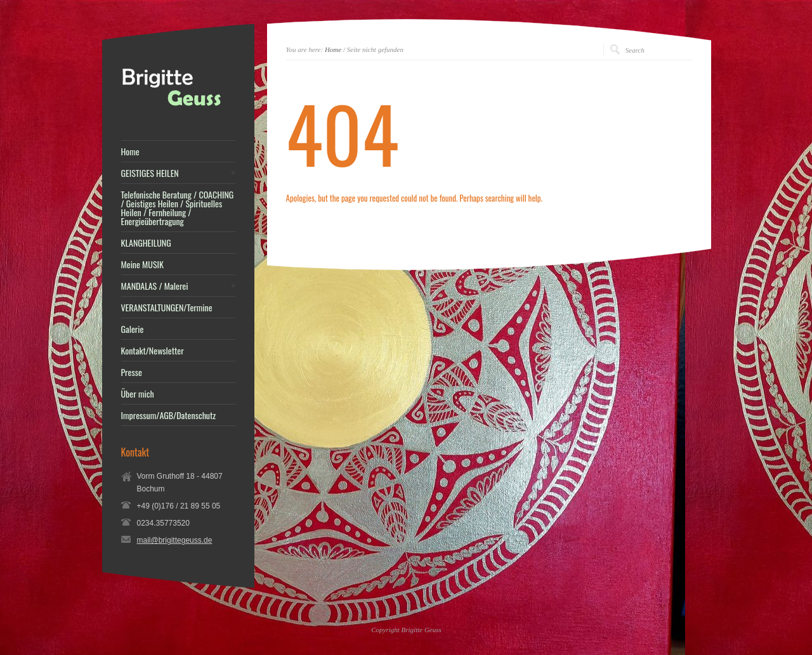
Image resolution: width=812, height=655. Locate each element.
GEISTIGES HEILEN (150, 173)
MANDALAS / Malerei (155, 286)
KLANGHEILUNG (146, 243)
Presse (132, 372)
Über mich (138, 394)
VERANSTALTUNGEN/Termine (167, 308)
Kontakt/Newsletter (153, 351)
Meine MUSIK (142, 264)
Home (333, 49)
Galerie (133, 329)
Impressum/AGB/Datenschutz (169, 415)
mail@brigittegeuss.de (175, 540)
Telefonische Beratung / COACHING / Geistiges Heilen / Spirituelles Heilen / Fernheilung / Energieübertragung (178, 208)
